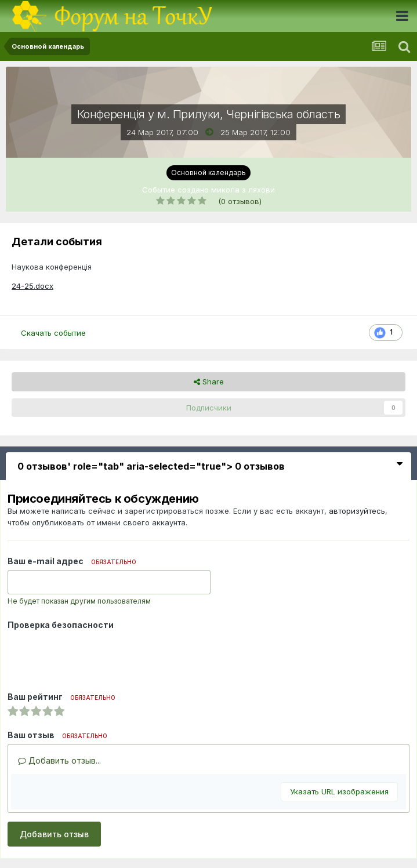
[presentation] (96, 656)
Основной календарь (209, 172)
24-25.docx (32, 286)
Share (209, 382)
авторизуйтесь (357, 511)
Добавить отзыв (54, 834)
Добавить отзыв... (59, 760)
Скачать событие (53, 333)
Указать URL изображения (339, 791)
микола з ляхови (243, 190)
